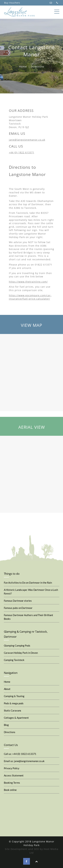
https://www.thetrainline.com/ (28, 282)
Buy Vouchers (12, 3)
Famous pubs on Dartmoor (18, 608)
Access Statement (14, 775)
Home (23, 66)
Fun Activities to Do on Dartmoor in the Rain (28, 583)
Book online (10, 790)
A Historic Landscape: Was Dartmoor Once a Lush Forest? (31, 592)
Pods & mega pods (14, 703)
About (7, 689)
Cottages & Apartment (16, 718)
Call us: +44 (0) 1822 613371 (20, 754)
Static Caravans (13, 710)
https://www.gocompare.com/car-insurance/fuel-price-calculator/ (30, 297)
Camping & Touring (14, 696)
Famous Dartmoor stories (18, 601)
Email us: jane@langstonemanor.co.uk (24, 761)
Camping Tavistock (14, 660)
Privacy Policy (12, 768)
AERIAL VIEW (32, 427)
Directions (10, 732)
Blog (6, 725)
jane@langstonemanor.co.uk (27, 140)
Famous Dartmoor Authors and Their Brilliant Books (29, 617)
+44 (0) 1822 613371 (22, 152)
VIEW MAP (32, 325)
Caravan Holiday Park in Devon (21, 653)
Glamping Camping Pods (17, 646)
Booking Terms (12, 783)
